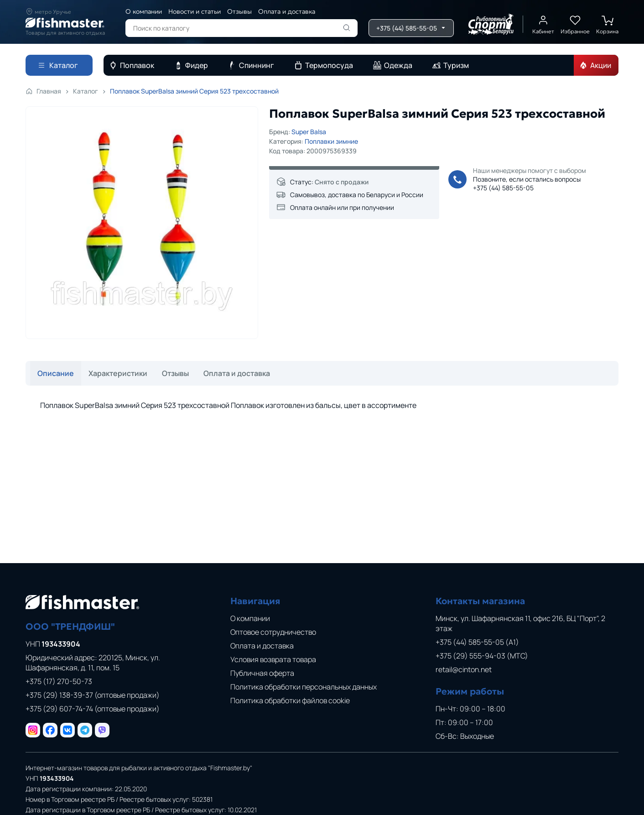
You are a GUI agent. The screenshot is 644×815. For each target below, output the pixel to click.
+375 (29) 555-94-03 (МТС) (482, 656)
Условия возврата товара (273, 659)
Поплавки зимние (331, 141)
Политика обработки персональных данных (304, 687)
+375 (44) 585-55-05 (503, 188)
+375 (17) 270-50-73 (59, 681)
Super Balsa (309, 132)
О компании (144, 11)
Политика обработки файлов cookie (290, 700)
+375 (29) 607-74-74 (93, 709)
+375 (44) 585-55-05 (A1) (477, 642)
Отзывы (239, 11)
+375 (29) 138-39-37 (93, 695)
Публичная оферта (262, 673)
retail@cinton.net (464, 669)
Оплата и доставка (287, 11)
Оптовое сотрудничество (273, 632)
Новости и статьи (195, 11)
